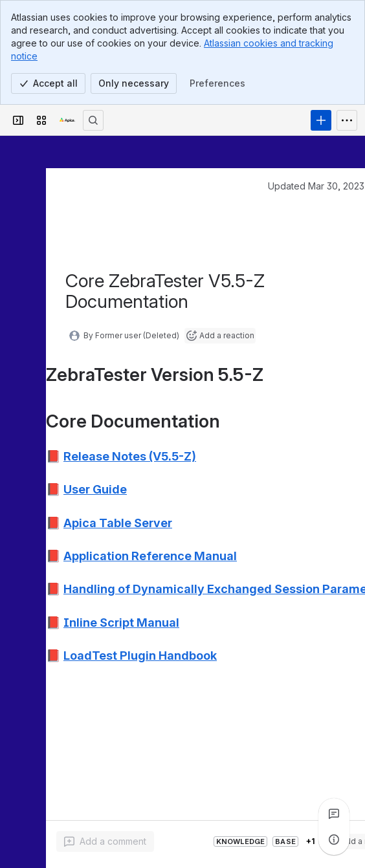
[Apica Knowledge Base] (67, 120)
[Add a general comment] (105, 841)
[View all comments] (334, 814)
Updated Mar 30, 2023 (316, 186)
